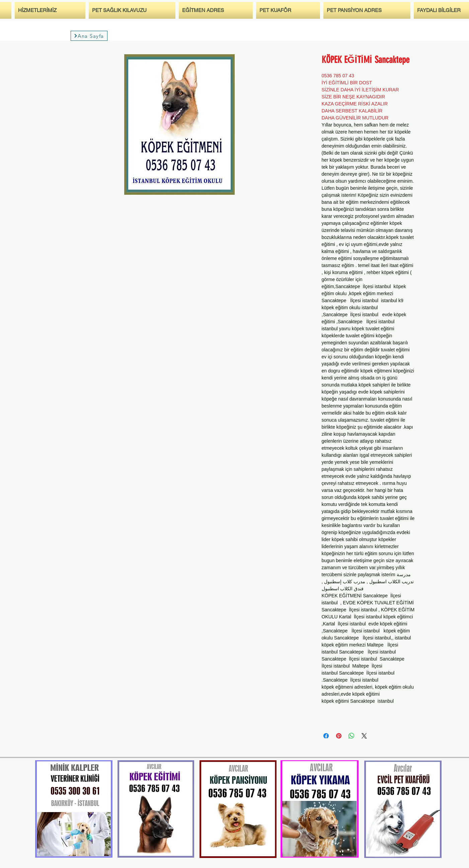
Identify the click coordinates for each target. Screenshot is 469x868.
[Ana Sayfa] (89, 36)
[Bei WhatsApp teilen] (351, 736)
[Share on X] (364, 736)
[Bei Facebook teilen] (326, 736)
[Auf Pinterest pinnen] (339, 736)
